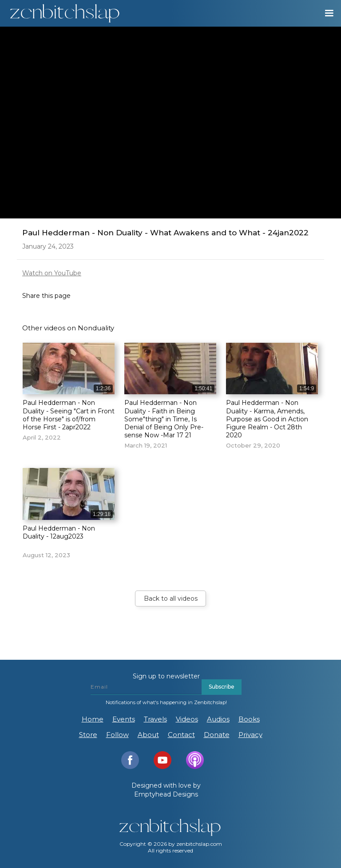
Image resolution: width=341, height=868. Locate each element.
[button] (325, 13)
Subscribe (222, 687)
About (148, 735)
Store (88, 735)
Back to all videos (171, 598)
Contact (181, 735)
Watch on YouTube (52, 273)
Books (249, 719)
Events (124, 719)
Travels (155, 719)
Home (93, 719)
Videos (187, 719)
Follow (117, 735)
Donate (217, 735)
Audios (218, 719)
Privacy (250, 735)
